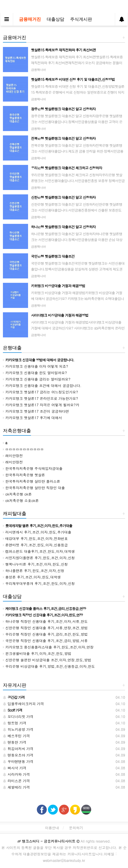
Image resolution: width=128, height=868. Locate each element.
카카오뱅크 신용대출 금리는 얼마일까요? (37, 379)
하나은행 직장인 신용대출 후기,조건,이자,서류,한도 (45, 621)
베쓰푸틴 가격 (16, 736)
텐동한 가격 (15, 742)
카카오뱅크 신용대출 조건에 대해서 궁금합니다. (42, 385)
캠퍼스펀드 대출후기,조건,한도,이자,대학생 (39, 551)
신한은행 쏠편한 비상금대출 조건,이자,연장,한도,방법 (47, 660)
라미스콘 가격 (16, 781)
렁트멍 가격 (15, 723)
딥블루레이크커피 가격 (23, 704)
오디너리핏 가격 (18, 716)
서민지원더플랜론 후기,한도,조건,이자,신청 (39, 558)
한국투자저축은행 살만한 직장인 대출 (34, 488)
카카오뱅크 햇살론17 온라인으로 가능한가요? (40, 398)
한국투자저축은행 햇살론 (24, 475)
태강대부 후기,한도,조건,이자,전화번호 (35, 538)
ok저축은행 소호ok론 (21, 500)
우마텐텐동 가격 (18, 761)
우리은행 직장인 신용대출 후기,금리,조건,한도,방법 (45, 634)
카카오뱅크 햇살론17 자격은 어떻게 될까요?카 (41, 405)
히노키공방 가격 (18, 729)
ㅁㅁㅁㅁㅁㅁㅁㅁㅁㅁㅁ (23, 449)
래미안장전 (13, 455)
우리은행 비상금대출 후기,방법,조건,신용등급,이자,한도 (49, 666)
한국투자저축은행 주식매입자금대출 (33, 468)
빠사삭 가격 (15, 768)
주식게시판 (81, 19)
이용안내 (52, 828)
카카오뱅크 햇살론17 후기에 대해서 (32, 418)
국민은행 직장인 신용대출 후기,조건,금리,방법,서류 (45, 640)
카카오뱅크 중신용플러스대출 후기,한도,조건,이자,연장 (48, 647)
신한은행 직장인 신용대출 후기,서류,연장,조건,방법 (45, 628)
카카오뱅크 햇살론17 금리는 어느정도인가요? (40, 392)
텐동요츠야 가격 (18, 755)
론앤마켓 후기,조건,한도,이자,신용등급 (35, 545)
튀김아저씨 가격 (18, 748)
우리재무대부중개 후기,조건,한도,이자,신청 (39, 583)
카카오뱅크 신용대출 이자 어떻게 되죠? (36, 366)
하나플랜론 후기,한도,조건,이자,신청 (34, 570)
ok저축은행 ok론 (17, 494)
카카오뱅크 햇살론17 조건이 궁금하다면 (36, 411)
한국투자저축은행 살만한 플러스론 (32, 481)
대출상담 (56, 19)
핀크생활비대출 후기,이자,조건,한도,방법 (37, 653)
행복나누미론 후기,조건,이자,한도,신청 (35, 564)
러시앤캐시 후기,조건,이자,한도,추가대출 (37, 532)
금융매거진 (30, 19)
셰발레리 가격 (16, 787)
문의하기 (76, 828)
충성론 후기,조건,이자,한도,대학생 (32, 577)
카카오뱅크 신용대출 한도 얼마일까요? (35, 373)
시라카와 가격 (16, 774)
